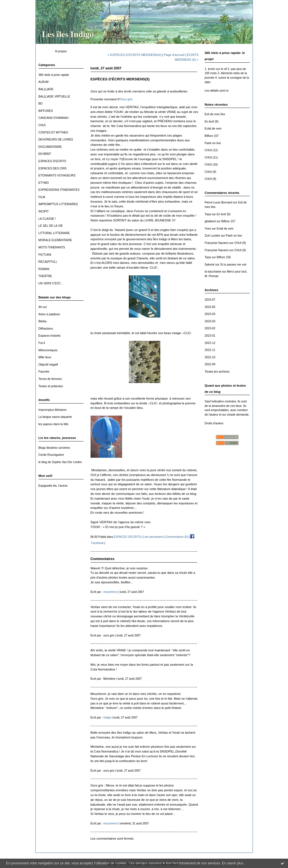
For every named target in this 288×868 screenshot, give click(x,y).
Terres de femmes (50, 379)
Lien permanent (153, 537)
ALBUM (44, 82)
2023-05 (210, 307)
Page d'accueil (174, 55)
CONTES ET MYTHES (53, 132)
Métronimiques (48, 350)
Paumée (44, 372)
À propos (61, 51)
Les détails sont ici (217, 91)
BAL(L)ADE (46, 89)
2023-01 (210, 336)
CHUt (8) (211, 179)
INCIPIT (44, 211)
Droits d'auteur (214, 423)
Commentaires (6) (176, 537)
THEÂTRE (45, 276)
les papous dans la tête (54, 424)
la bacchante (213, 272)
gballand (210, 221)
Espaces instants (50, 336)
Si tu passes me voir (233, 265)
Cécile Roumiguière (51, 455)
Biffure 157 (212, 136)
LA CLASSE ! (47, 219)
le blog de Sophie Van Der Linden (60, 462)
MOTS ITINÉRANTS (52, 247)
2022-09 (210, 364)
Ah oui (43, 307)
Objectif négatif (48, 365)
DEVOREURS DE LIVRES (56, 140)
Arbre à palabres (49, 314)
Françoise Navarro (217, 243)
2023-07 (210, 300)
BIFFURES (46, 111)
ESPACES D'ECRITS (52, 161)
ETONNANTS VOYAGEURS (57, 175)
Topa (208, 214)
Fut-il (42, 343)
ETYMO (44, 183)
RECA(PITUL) (48, 262)
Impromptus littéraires (53, 410)
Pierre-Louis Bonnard (219, 202)
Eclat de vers (213, 129)
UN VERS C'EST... (51, 283)
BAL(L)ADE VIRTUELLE (54, 97)
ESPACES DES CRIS (53, 168)
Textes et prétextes (51, 386)
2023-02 (210, 328)
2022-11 (210, 350)
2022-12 (210, 343)
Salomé (210, 265)
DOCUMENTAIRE (50, 147)
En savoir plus (232, 863)
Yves (208, 229)
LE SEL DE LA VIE (51, 226)
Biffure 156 (224, 257)
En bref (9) (212, 122)
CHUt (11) (211, 157)
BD (40, 104)
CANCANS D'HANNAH (54, 118)
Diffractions (46, 329)
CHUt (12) (211, 150)
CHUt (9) (211, 172)
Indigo (107, 718)
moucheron (110, 592)
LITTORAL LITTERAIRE (54, 233)
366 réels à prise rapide (54, 75)
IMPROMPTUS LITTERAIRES (58, 204)
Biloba (43, 321)
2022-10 (210, 357)
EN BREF (45, 154)
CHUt (42, 125)
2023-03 (210, 321)
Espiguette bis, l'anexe (53, 486)
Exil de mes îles (215, 114)
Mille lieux (45, 357)
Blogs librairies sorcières (54, 448)
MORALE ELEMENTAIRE (55, 240)
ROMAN (44, 269)
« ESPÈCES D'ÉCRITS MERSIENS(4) (135, 55)
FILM (42, 197)
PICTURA (45, 255)
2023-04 (210, 314)
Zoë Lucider (212, 236)
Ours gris (126, 99)
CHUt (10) (211, 165)
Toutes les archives (217, 372)
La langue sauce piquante (55, 417)
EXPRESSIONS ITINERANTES (59, 190)
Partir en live (213, 143)
